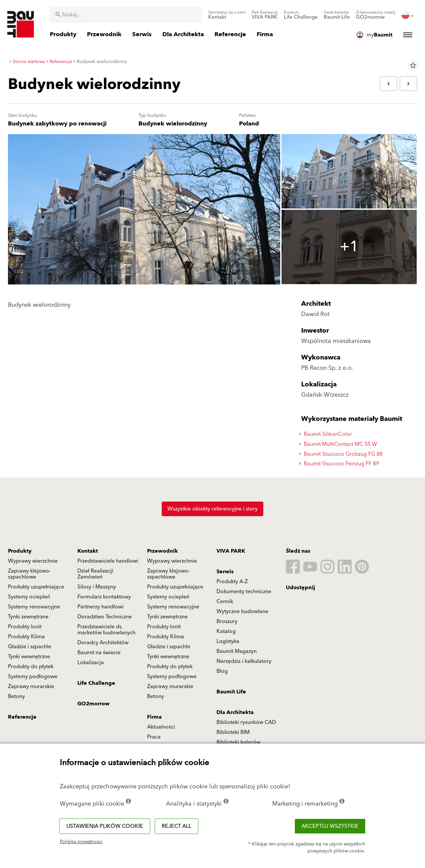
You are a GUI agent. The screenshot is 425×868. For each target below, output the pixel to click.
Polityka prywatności (81, 842)
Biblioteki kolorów (238, 742)
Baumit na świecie (99, 653)
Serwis (225, 572)
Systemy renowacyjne (34, 607)
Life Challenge (96, 683)
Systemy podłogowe (33, 676)
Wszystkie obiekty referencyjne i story (212, 509)
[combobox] (126, 15)
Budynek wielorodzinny (173, 124)
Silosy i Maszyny (97, 587)
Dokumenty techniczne (244, 592)
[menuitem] (227, 15)
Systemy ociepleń (29, 597)
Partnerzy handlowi (100, 607)
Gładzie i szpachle (30, 647)
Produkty (20, 551)
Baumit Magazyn (237, 651)
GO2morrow (93, 704)
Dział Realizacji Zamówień (95, 574)
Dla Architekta (235, 712)
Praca (154, 737)
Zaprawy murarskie (31, 686)
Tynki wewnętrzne (29, 657)
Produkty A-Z (232, 582)
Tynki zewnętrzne (28, 617)
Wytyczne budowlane (242, 611)
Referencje (22, 717)
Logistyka (228, 641)
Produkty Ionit (25, 627)
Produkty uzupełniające (36, 587)
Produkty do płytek (31, 667)
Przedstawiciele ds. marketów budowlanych (106, 630)
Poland (249, 124)
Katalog (226, 631)
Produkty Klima (26, 637)
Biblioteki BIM (233, 732)
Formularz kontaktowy (104, 597)
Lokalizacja (91, 663)
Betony (16, 696)
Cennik (225, 601)
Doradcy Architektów (103, 643)
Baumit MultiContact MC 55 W (339, 444)
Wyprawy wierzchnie (33, 561)
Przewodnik (163, 551)
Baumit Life (231, 692)
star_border (413, 65)
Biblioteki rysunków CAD (246, 722)
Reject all (176, 826)
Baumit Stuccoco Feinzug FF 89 (340, 464)
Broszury (227, 621)
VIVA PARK (231, 551)
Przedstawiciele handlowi (108, 561)
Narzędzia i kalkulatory (244, 661)
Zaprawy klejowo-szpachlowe (29, 574)
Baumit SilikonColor (326, 434)
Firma (154, 717)
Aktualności (161, 727)
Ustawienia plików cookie (105, 826)
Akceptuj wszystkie (330, 826)
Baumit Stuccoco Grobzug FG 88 (342, 454)
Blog (222, 671)
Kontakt (88, 551)
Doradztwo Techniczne (105, 617)
